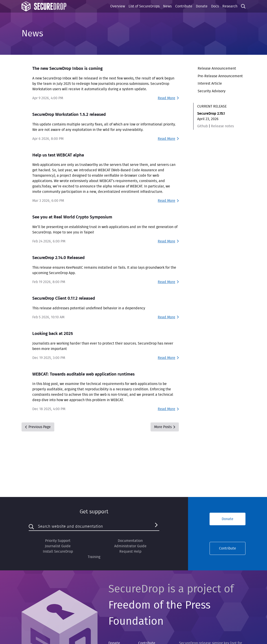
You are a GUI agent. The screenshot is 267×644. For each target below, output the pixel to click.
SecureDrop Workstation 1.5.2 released (69, 115)
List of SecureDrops (144, 6)
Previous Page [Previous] (38, 427)
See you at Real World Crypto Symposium (72, 217)
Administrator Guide (130, 546)
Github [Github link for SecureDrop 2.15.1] (202, 126)
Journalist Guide (58, 546)
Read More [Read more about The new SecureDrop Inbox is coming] (168, 98)
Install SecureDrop (58, 552)
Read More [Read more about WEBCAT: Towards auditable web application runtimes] (168, 409)
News (167, 6)
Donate (202, 6)
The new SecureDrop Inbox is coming (67, 69)
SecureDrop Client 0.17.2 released (64, 298)
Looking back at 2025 (53, 334)
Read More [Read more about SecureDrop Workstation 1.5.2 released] (168, 139)
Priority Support (58, 541)
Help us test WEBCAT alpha (58, 155)
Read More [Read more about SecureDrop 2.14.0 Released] (168, 282)
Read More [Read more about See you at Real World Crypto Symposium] (168, 241)
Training (94, 557)
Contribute (184, 6)
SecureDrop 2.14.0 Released (58, 258)
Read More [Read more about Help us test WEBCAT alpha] (168, 201)
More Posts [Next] (165, 427)
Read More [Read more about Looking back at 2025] (168, 358)
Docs (215, 6)
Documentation (130, 541)
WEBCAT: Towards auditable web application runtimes (83, 374)
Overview (118, 6)
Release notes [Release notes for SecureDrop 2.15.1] (222, 126)
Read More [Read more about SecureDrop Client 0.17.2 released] (168, 317)
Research (230, 6)
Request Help (130, 552)
